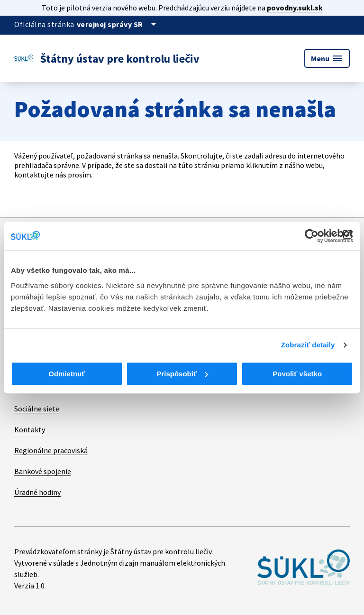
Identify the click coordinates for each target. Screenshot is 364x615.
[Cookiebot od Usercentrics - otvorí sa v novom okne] (312, 236)
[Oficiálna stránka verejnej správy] (118, 24)
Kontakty (30, 429)
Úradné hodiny (37, 492)
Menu (327, 58)
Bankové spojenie (43, 471)
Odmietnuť (67, 374)
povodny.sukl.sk (295, 8)
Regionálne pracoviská (51, 450)
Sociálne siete (37, 409)
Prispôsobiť (182, 374)
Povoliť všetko (297, 374)
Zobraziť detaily (308, 345)
